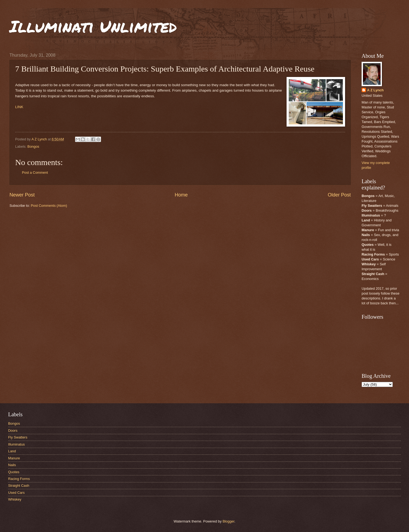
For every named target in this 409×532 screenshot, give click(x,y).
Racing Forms (19, 479)
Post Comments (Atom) (49, 206)
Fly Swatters (18, 437)
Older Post (339, 195)
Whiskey (15, 499)
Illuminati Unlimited (93, 26)
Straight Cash (19, 486)
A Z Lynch (375, 90)
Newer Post (22, 195)
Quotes (14, 472)
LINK (19, 107)
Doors (13, 431)
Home (181, 195)
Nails (12, 465)
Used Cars (16, 493)
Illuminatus (17, 444)
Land (12, 451)
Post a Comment (35, 173)
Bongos (33, 146)
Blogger (229, 521)
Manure (14, 458)
